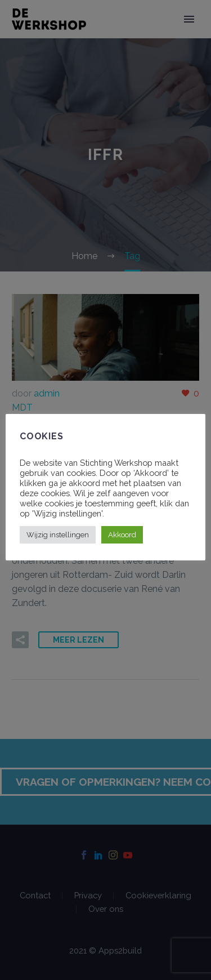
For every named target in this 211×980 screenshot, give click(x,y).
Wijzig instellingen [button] (58, 535)
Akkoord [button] (122, 535)
